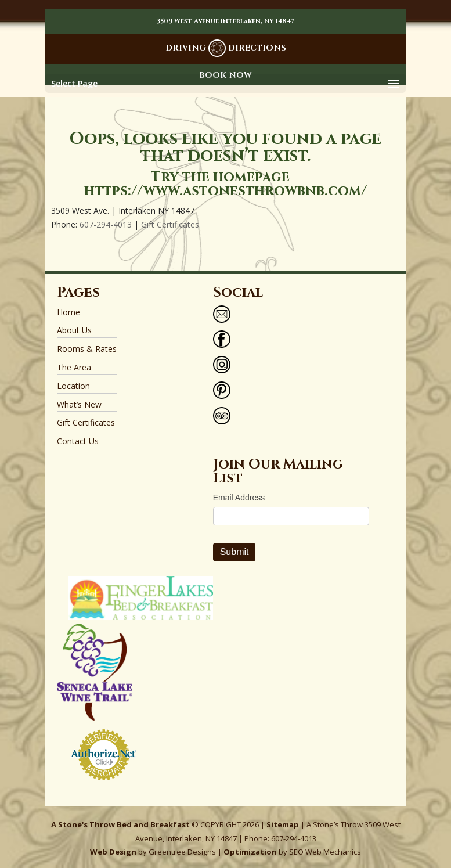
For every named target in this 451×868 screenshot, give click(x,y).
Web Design (113, 852)
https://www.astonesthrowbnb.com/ (225, 191)
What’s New (79, 404)
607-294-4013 (106, 224)
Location (73, 386)
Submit (234, 552)
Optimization (250, 852)
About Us (74, 330)
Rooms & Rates (87, 349)
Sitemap (283, 824)
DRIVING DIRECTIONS (226, 48)
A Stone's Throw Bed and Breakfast (120, 824)
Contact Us (78, 441)
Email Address (239, 498)
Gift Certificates (170, 224)
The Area (74, 367)
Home (68, 312)
